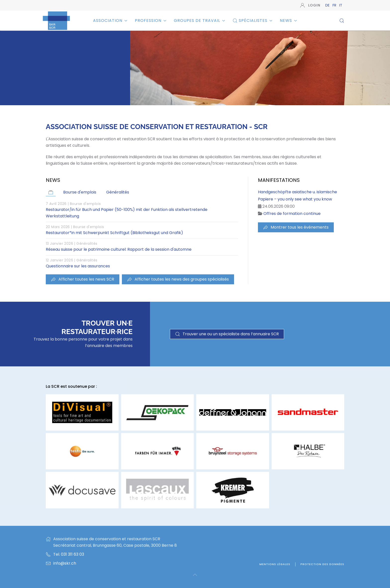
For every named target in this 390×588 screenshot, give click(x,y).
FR (335, 5)
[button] (342, 21)
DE (328, 5)
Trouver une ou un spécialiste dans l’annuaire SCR (227, 334)
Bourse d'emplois (85, 204)
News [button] (288, 21)
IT (341, 5)
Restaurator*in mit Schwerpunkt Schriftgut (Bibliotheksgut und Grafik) (114, 233)
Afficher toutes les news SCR (83, 279)
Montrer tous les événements (296, 227)
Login (310, 5)
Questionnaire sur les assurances (78, 266)
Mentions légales (275, 564)
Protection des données (322, 564)
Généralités (87, 244)
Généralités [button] (118, 192)
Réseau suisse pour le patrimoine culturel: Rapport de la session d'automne (119, 249)
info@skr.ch (65, 563)
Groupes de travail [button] (199, 21)
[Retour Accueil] (56, 21)
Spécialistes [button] (252, 21)
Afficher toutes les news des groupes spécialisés (178, 279)
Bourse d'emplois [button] (80, 192)
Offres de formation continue (292, 214)
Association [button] (110, 21)
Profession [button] (151, 21)
